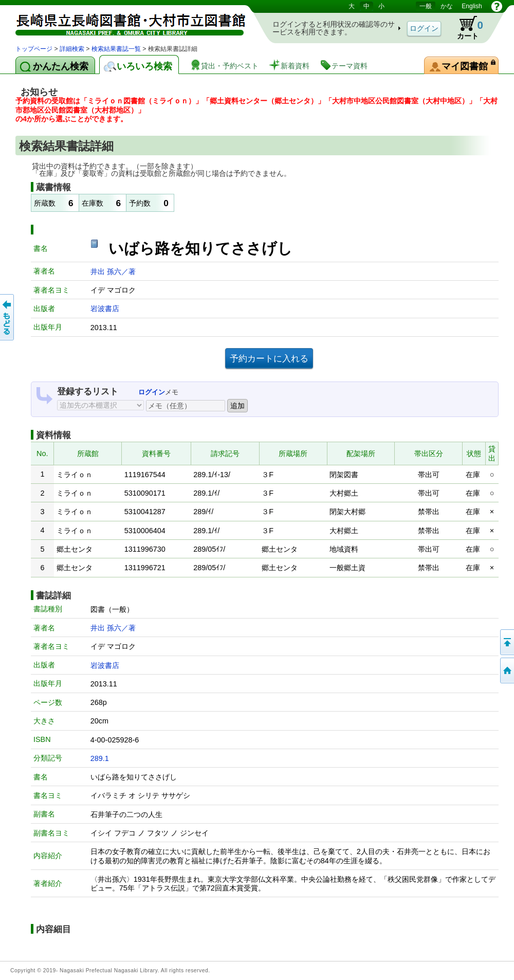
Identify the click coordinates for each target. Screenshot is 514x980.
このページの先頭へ (506, 642)
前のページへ (8, 317)
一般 (426, 6)
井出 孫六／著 (113, 271)
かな (447, 6)
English (472, 6)
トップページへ (506, 670)
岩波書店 (105, 308)
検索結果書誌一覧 (116, 49)
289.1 (100, 758)
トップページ (34, 49)
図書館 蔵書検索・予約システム (123, 22)
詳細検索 (72, 49)
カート (465, 28)
